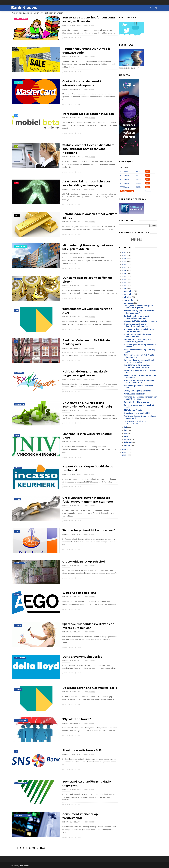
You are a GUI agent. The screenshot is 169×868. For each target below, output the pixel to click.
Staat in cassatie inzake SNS (76, 750)
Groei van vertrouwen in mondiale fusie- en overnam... (139, 382)
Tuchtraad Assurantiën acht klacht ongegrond (140, 417)
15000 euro (124, 180)
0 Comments (61, 38)
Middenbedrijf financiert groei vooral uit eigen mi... (137, 341)
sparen (18, 625)
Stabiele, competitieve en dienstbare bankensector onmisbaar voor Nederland (82, 148)
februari (128, 443)
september (129, 300)
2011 (124, 452)
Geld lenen (124, 168)
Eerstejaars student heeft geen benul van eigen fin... (138, 307)
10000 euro (124, 176)
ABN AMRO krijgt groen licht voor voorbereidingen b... (139, 331)
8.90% (138, 172)
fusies (17, 498)
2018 (124, 274)
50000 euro (124, 188)
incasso (18, 467)
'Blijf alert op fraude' (70, 719)
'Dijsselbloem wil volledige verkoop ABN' (139, 351)
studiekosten (21, 19)
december (129, 291)
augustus (129, 303)
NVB (16, 146)
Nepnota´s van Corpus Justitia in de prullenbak (140, 377)
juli (126, 428)
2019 (124, 271)
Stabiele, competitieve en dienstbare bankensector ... (137, 325)
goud (17, 214)
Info (148, 172)
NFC (16, 114)
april (126, 437)
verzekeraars (21, 720)
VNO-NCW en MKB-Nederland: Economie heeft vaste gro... (137, 367)
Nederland (20, 403)
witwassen (20, 562)
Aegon (17, 593)
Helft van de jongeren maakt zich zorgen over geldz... (139, 361)
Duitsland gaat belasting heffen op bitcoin (140, 346)
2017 (124, 277)
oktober (128, 297)
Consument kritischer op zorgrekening (84, 813)
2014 (124, 286)
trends (18, 689)
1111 (35, 847)
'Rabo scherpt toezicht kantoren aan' (82, 529)
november (129, 294)
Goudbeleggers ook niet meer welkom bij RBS (137, 336)
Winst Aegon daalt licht (73, 592)
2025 (124, 253)
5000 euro (124, 172)
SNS (16, 340)
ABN (16, 51)
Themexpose (25, 865)
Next (43, 847)
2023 (124, 259)
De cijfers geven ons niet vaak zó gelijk (83, 687)
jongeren (19, 372)
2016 (124, 280)
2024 (124, 256)
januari (127, 446)
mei (126, 434)
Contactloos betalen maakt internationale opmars (136, 317)
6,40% (138, 184)
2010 (124, 455)
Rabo (17, 530)
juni (126, 431)
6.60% (138, 180)
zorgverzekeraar (23, 815)
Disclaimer (148, 191)
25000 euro (124, 184)
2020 (124, 268)
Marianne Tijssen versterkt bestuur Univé (140, 372)
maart (127, 440)
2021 (124, 265)
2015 (124, 283)
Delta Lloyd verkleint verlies (76, 655)
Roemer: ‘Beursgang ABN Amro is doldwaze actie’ (139, 312)
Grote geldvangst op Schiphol (77, 560)
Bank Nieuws (25, 8)
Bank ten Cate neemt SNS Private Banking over (139, 356)
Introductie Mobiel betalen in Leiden (82, 113)
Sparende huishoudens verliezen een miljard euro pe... (140, 398)
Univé (17, 435)
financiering (20, 245)
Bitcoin (18, 277)
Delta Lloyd (20, 657)
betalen (18, 83)
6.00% (138, 176)
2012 (124, 450)
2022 (124, 262)
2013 (124, 289)
